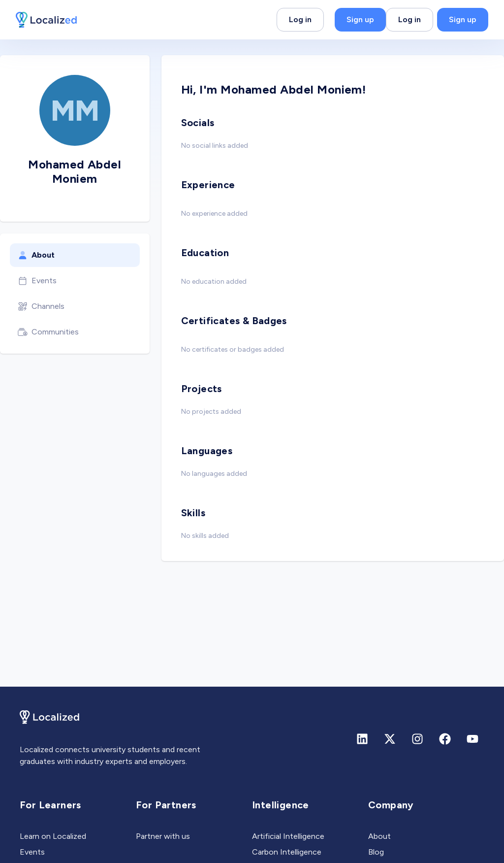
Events (37, 281)
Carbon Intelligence (287, 852)
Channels (41, 306)
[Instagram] (417, 739)
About (36, 255)
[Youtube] (472, 739)
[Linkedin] (362, 739)
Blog (376, 852)
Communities (48, 332)
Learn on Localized (53, 836)
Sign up (360, 19)
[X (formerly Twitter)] (390, 739)
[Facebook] (445, 739)
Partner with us (163, 836)
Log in (300, 19)
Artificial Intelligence (288, 836)
